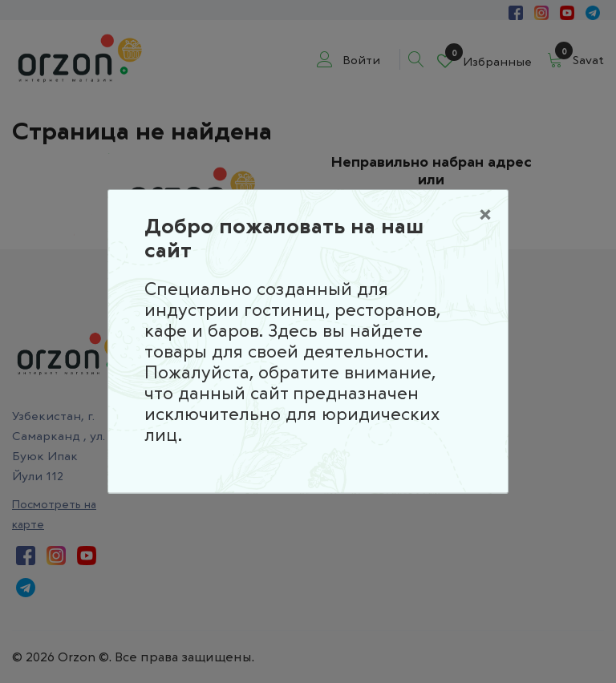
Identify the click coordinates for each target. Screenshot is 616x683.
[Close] (485, 212)
